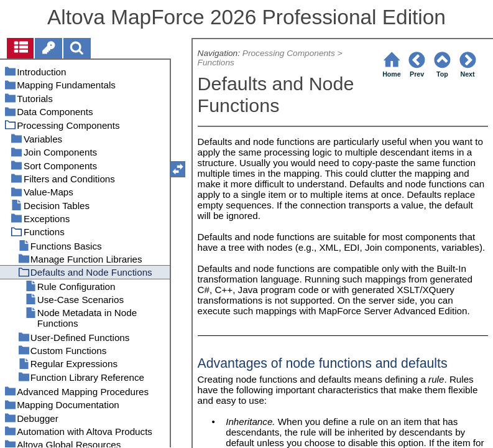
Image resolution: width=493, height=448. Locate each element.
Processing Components (289, 53)
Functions (216, 63)
